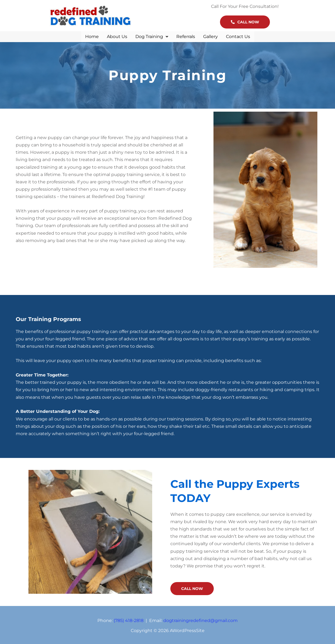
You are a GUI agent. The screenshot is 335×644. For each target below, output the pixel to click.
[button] (152, 36)
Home (92, 36)
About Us (117, 36)
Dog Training (152, 36)
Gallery (210, 36)
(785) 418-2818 (129, 619)
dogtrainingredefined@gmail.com (200, 619)
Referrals (186, 36)
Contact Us (238, 36)
